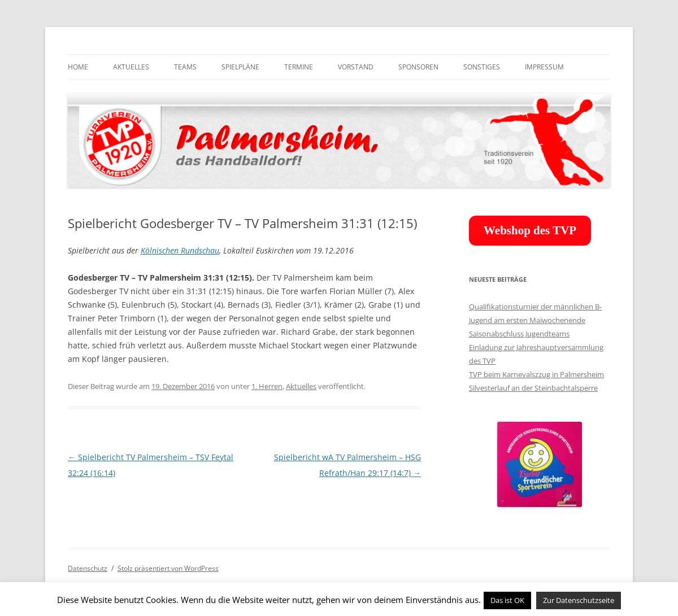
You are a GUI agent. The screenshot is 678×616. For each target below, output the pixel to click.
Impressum (544, 67)
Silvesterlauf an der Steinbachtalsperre (533, 388)
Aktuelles (131, 67)
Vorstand (356, 67)
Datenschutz (88, 568)
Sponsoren (418, 67)
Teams (185, 67)
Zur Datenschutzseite (579, 600)
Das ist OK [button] (507, 600)
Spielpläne (240, 67)
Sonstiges (482, 67)
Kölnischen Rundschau (180, 250)
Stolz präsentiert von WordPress (168, 568)
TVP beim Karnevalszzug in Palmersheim (536, 374)
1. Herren (267, 386)
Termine (299, 67)
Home (78, 67)
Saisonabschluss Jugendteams (519, 334)
